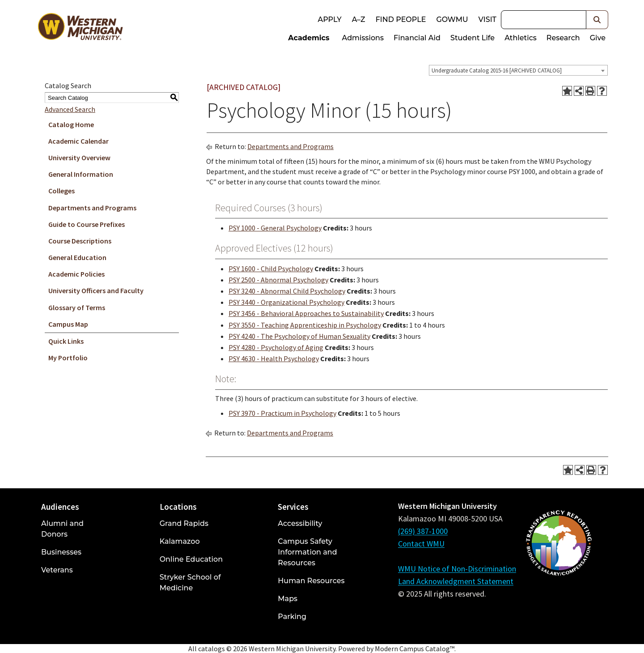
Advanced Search (70, 109)
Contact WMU (421, 544)
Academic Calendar (78, 141)
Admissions (363, 38)
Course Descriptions (80, 241)
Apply (329, 19)
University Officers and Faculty (96, 290)
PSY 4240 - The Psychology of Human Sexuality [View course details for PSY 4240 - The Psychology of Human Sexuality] (299, 336)
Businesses (61, 552)
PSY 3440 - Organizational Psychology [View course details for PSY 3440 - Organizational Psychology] (286, 302)
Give (598, 38)
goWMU (452, 19)
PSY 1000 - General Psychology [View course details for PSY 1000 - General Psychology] (275, 228)
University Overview (79, 158)
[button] (597, 20)
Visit (487, 19)
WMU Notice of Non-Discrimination (457, 569)
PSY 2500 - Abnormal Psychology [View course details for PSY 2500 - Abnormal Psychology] (278, 280)
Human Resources (311, 581)
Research (563, 38)
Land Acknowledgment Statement (456, 581)
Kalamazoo (180, 541)
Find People (401, 19)
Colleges (61, 191)
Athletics (521, 38)
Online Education (191, 559)
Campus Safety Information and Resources (307, 552)
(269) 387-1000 (423, 531)
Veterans (57, 570)
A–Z (359, 19)
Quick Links (66, 341)
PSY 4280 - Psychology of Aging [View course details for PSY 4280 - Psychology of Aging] (276, 347)
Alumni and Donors (62, 529)
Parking (292, 617)
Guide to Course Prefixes (87, 224)
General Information (81, 174)
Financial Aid (417, 38)
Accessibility (300, 523)
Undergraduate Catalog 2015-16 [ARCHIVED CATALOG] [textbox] (497, 70)
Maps (288, 599)
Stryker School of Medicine (190, 583)
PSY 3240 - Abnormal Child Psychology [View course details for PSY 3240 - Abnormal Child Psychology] (287, 291)
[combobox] (518, 70)
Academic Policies (76, 274)
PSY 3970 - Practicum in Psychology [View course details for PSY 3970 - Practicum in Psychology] (282, 413)
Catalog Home (71, 124)
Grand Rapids (184, 523)
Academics (309, 38)
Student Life (472, 38)
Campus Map (68, 324)
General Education (77, 257)
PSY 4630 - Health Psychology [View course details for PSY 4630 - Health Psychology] (274, 359)
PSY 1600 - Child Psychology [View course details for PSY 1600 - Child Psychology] (271, 269)
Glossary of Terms (77, 307)
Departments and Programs (92, 208)
